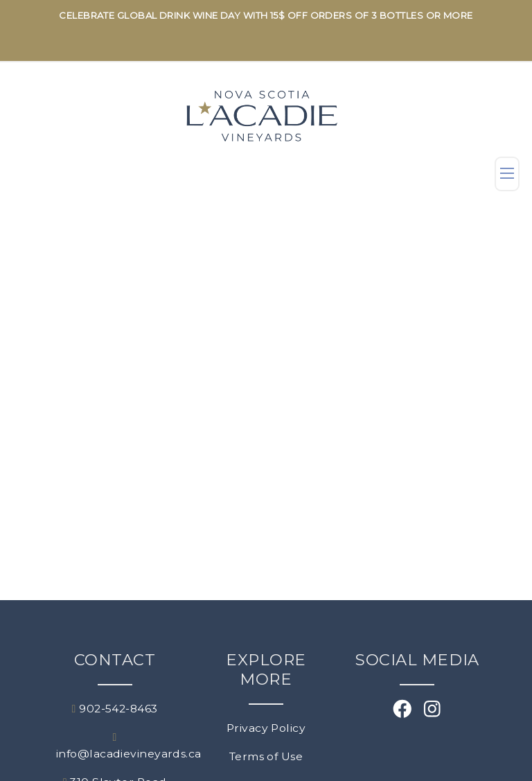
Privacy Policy (266, 728)
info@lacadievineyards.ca (115, 746)
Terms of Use (266, 756)
